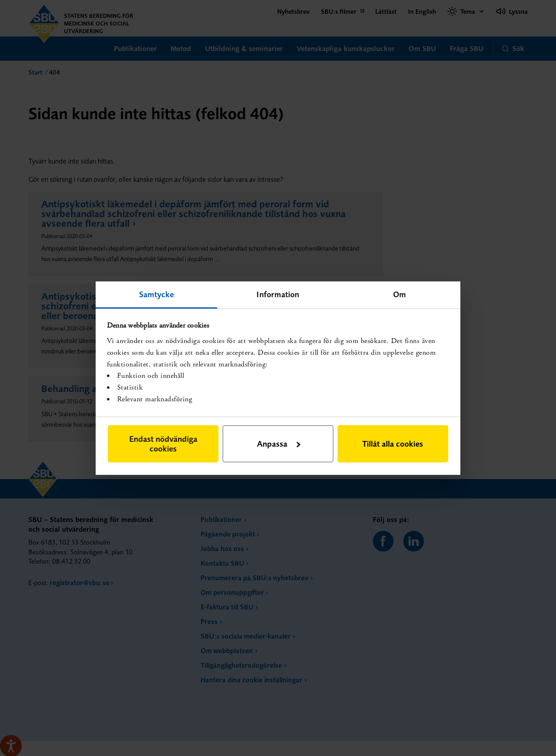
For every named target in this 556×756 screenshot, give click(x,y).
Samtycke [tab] (157, 294)
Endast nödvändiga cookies (163, 444)
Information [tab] (278, 294)
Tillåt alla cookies (393, 444)
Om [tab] (400, 294)
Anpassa (279, 444)
